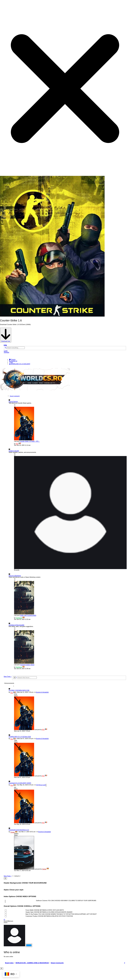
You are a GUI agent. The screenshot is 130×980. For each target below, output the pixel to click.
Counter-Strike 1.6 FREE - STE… (30, 441)
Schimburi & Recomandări (16, 625)
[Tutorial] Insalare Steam (27, 665)
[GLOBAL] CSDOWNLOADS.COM (19, 690)
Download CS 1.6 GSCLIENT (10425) (20, 783)
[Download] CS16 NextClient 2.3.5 (19, 830)
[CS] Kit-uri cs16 (41, 785)
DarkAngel (19, 618)
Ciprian (13, 832)
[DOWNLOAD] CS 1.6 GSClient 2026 (20, 737)
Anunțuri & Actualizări (42, 692)
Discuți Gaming (13, 402)
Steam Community (15, 396)
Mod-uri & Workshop (15, 576)
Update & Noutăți (14, 451)
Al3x (17, 444)
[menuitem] (6, 351)
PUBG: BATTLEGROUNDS (28, 615)
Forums (12, 359)
